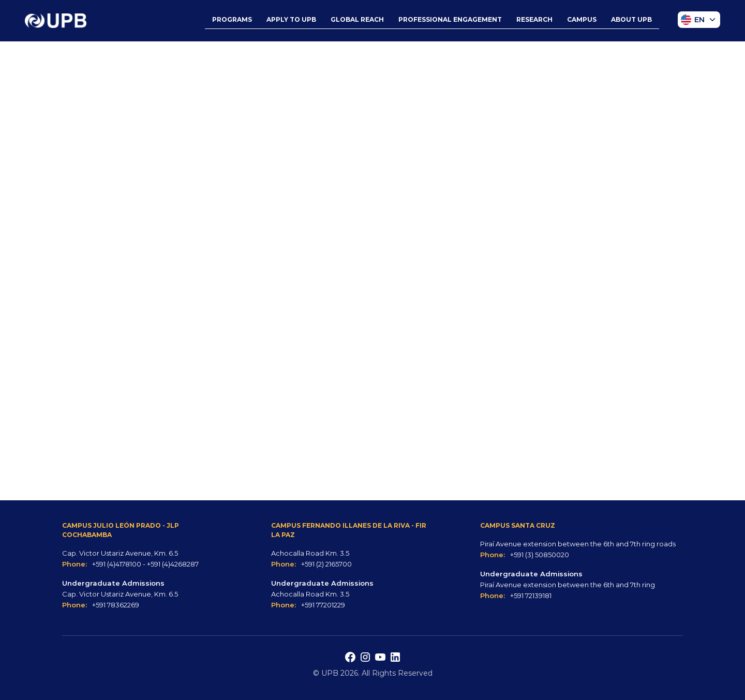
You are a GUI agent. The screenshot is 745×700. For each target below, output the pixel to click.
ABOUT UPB (631, 19)
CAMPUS (582, 19)
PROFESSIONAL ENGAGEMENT (450, 19)
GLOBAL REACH (357, 19)
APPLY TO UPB (291, 19)
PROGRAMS (232, 19)
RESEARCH (534, 19)
